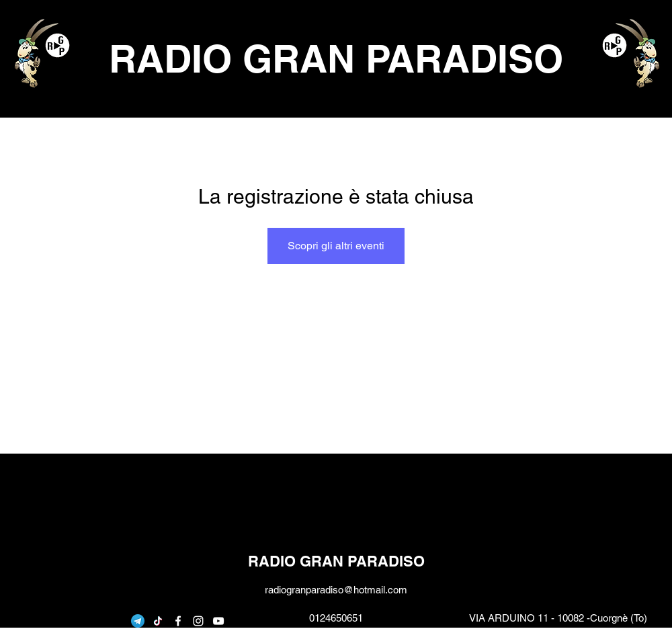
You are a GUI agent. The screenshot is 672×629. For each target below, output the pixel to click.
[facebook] (178, 621)
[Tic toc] (158, 621)
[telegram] (138, 621)
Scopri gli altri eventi (336, 246)
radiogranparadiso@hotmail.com (336, 590)
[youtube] (218, 621)
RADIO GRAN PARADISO (336, 58)
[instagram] (198, 621)
